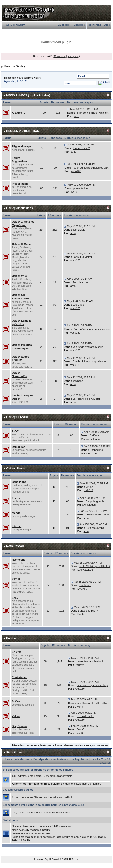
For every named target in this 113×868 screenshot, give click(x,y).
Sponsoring (96, 450)
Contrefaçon (20, 677)
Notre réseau (15, 546)
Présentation (20, 184)
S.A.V (15, 431)
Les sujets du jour (18, 760)
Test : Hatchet (81, 282)
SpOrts (16, 701)
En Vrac (11, 638)
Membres (79, 25)
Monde (16, 513)
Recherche (95, 25)
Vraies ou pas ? (88, 611)
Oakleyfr (79, 665)
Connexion (60, 56)
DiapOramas (20, 726)
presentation (81, 188)
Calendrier (64, 25)
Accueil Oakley (15, 25)
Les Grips (78, 305)
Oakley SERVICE (17, 417)
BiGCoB (92, 454)
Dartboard (85, 585)
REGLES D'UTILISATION (23, 131)
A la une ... (18, 113)
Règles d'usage (21, 146)
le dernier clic (70, 784)
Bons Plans (19, 482)
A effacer (95, 435)
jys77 (74, 192)
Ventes (16, 579)
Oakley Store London (98, 514)
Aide (107, 25)
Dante (81, 614)
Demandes (19, 447)
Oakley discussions (20, 208)
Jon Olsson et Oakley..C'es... (94, 703)
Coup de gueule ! (96, 501)
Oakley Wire (19, 276)
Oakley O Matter (22, 244)
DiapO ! (81, 729)
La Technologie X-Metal (86, 399)
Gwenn (79, 707)
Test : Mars (79, 230)
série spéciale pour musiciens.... (91, 329)
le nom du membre (90, 784)
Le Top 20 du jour (83, 760)
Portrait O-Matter (82, 257)
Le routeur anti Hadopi (90, 661)
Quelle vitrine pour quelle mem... (91, 361)
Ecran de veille (85, 716)
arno (76, 116)
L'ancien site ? (82, 148)
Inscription (73, 56)
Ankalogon (93, 439)
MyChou (82, 589)
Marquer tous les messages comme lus (86, 746)
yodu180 (76, 171)
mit (48, 833)
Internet (17, 526)
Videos (16, 716)
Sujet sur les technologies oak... (92, 168)
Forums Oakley (15, 66)
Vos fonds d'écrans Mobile (88, 347)
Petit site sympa (95, 528)
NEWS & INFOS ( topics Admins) (28, 95)
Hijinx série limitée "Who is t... (93, 113)
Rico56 (79, 733)
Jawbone (78, 381)
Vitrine (89, 487)
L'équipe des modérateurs (50, 760)
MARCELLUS (85, 570)
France (16, 498)
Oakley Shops (16, 469)
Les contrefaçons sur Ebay (92, 685)
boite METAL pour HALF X (95, 566)
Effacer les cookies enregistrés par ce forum (37, 746)
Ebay (15, 598)
